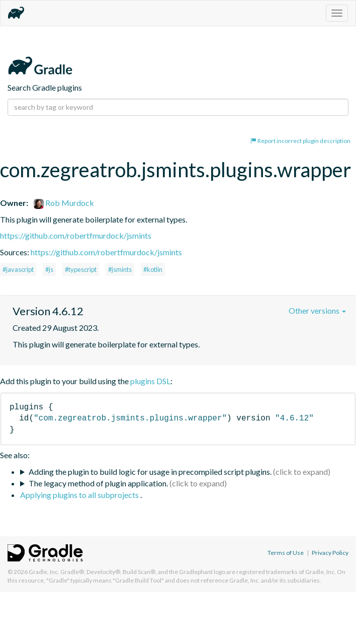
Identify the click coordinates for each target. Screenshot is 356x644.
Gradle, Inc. (44, 572)
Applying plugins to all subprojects (80, 495)
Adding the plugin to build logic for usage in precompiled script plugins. (150, 472)
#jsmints (120, 269)
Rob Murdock (64, 203)
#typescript (81, 269)
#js (49, 269)
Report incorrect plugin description (300, 141)
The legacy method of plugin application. (98, 483)
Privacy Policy (330, 553)
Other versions (317, 310)
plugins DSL (150, 381)
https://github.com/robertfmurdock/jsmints (76, 235)
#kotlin (153, 269)
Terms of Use (286, 553)
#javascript (18, 269)
